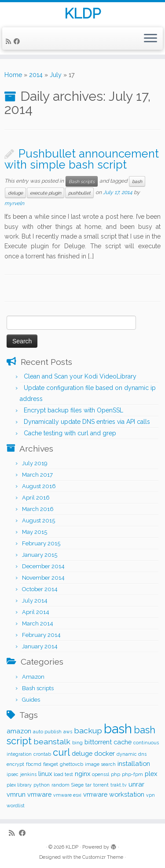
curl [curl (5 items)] (61, 752)
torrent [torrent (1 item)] (101, 785)
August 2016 (39, 486)
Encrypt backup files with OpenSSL (73, 410)
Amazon (33, 677)
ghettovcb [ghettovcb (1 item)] (71, 764)
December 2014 (43, 566)
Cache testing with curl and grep (70, 433)
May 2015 (35, 532)
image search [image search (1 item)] (100, 764)
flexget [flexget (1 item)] (51, 764)
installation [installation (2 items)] (134, 763)
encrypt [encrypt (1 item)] (15, 764)
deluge (15, 193)
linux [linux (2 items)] (45, 774)
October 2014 (40, 589)
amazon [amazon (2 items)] (19, 731)
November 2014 (43, 578)
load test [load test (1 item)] (63, 774)
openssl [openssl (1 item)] (101, 774)
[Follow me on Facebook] (18, 41)
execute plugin (46, 193)
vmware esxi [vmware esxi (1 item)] (67, 795)
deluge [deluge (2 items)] (82, 753)
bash (137, 181)
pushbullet (79, 193)
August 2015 (38, 520)
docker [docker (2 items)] (104, 753)
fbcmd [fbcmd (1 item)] (34, 764)
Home (13, 75)
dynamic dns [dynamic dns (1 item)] (132, 754)
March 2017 (37, 475)
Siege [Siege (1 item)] (77, 785)
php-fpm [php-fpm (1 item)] (132, 774)
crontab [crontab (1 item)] (42, 754)
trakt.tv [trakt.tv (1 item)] (119, 785)
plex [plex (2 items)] (151, 774)
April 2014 (36, 612)
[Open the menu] (150, 39)
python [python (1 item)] (42, 785)
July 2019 (35, 463)
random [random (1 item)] (60, 785)
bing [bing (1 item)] (77, 743)
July (56, 75)
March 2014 (38, 623)
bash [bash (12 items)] (118, 729)
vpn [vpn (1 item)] (150, 795)
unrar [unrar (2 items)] (136, 784)
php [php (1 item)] (115, 774)
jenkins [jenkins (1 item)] (28, 774)
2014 (36, 75)
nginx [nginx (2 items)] (82, 774)
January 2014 (40, 646)
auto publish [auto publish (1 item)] (47, 732)
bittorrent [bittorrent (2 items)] (98, 742)
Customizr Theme (103, 857)
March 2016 (38, 509)
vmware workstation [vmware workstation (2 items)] (114, 794)
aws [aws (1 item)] (68, 732)
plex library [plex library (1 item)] (19, 785)
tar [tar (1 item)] (88, 785)
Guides (31, 700)
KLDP (82, 14)
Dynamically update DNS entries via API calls (87, 422)
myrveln (14, 203)
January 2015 (40, 555)
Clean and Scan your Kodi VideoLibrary (80, 376)
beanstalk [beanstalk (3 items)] (52, 741)
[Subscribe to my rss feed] (10, 41)
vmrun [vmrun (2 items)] (16, 794)
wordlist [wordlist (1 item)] (16, 805)
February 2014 (41, 635)
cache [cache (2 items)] (123, 742)
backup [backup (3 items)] (88, 730)
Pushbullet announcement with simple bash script (82, 159)
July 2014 (35, 601)
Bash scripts (82, 181)
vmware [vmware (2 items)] (39, 794)
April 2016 (36, 498)
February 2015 (41, 543)
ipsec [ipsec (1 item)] (13, 774)
